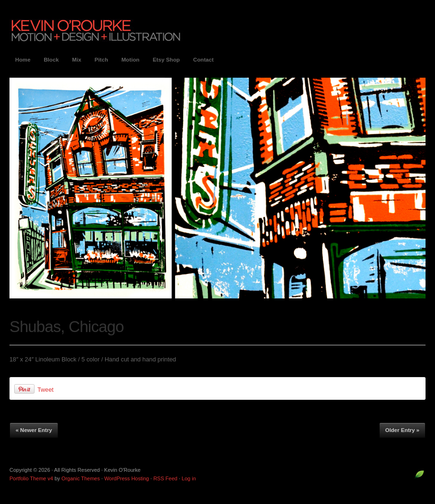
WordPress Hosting (127, 478)
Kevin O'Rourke (97, 30)
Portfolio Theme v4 (31, 478)
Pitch (102, 60)
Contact (204, 60)
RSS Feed (165, 478)
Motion (130, 60)
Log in (189, 478)
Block (51, 60)
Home (23, 60)
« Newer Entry (34, 430)
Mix (77, 60)
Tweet (45, 390)
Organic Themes (81, 478)
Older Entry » (402, 430)
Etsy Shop (166, 60)
